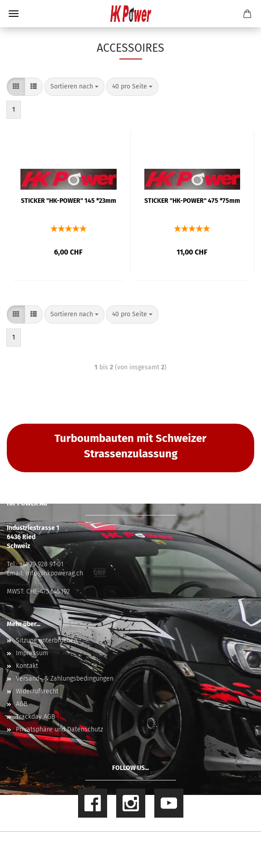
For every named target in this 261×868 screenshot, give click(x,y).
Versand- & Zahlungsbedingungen (65, 679)
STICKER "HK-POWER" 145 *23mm (69, 201)
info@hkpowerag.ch (54, 573)
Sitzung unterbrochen (47, 640)
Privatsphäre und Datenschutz (59, 729)
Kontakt (27, 666)
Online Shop (99, 843)
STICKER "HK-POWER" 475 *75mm (192, 201)
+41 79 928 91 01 (42, 564)
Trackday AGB (35, 717)
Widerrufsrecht (37, 691)
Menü (14, 14)
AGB (22, 704)
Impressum (32, 653)
